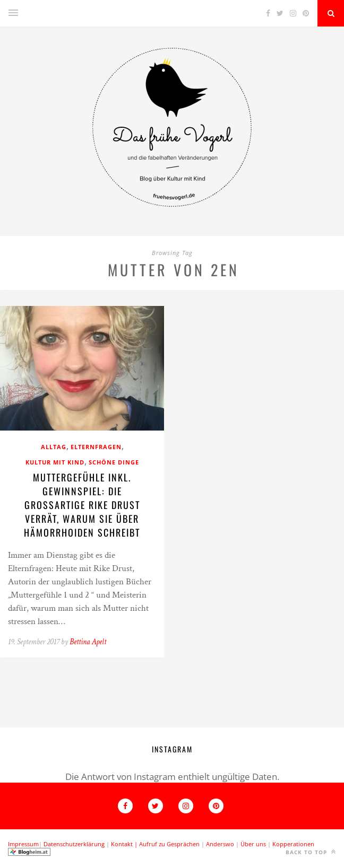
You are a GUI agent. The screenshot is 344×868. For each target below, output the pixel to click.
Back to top (311, 852)
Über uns (253, 844)
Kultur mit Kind (55, 462)
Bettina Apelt (88, 642)
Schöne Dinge (114, 462)
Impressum (23, 844)
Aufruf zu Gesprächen (169, 844)
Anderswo (220, 844)
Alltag (54, 447)
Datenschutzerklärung (74, 844)
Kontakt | (125, 844)
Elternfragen (96, 447)
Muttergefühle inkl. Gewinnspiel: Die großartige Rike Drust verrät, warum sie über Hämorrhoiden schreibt (82, 505)
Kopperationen (293, 844)
